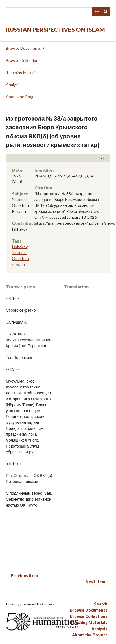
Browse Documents (23, 48)
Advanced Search (97, 12)
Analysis (13, 84)
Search (106, 12)
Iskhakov (20, 247)
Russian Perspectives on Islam (55, 29)
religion (18, 264)
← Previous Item (22, 576)
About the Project (22, 97)
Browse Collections (23, 60)
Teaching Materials (23, 72)
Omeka (48, 604)
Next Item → (98, 582)
